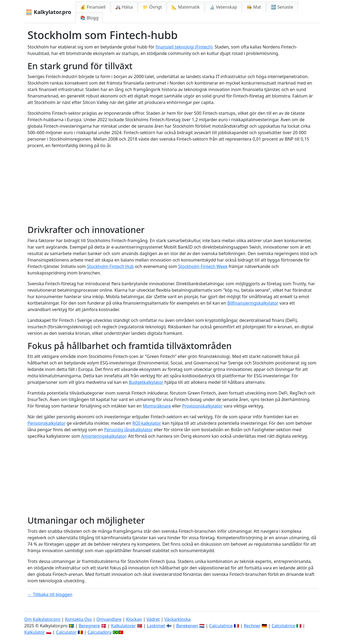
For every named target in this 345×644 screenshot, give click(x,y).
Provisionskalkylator (202, 406)
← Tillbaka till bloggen (50, 594)
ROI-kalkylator (147, 423)
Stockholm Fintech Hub (111, 266)
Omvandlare (109, 619)
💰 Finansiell (93, 7)
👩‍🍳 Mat (254, 7)
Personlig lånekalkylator (128, 430)
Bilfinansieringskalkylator (253, 303)
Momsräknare (157, 406)
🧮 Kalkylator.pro (48, 12)
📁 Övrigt (152, 7)
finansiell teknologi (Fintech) (184, 47)
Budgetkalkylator (146, 382)
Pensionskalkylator (46, 423)
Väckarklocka (178, 619)
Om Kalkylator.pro (42, 619)
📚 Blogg (89, 18)
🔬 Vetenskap (223, 7)
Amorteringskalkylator (103, 436)
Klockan (134, 619)
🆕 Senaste (282, 7)
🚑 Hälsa (124, 7)
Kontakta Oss (78, 619)
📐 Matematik (186, 7)
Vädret (153, 619)
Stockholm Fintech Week (203, 266)
